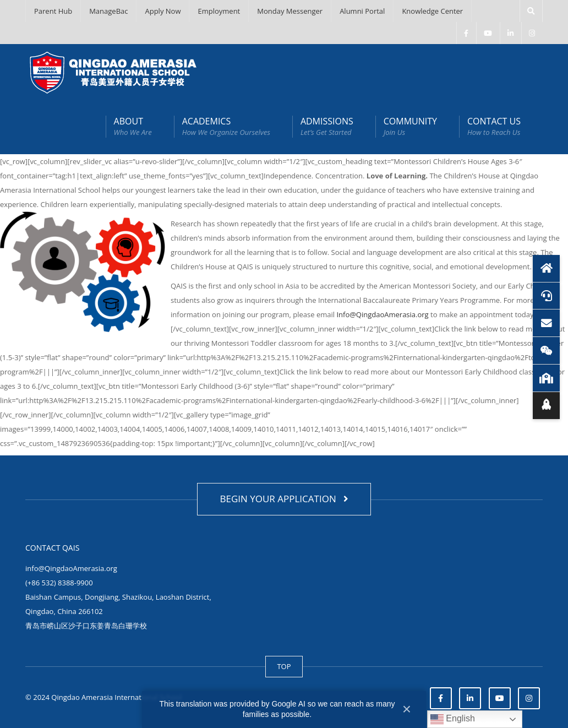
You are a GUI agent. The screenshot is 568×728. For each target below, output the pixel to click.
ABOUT (133, 126)
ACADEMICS (226, 126)
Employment (219, 11)
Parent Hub (53, 11)
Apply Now (163, 11)
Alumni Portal (362, 11)
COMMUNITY (410, 126)
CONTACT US (494, 126)
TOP (284, 666)
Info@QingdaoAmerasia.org (382, 314)
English (453, 719)
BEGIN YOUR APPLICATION (284, 499)
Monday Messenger (290, 11)
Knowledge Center (432, 11)
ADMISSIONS (327, 126)
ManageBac (108, 11)
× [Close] (407, 709)
